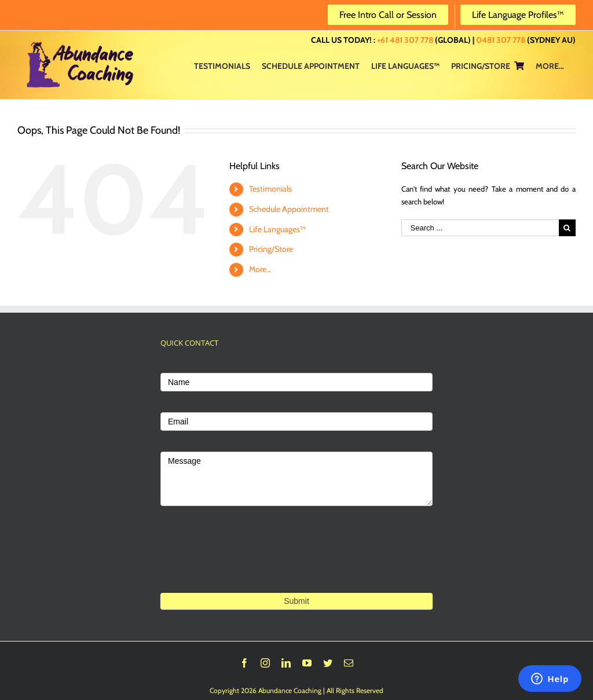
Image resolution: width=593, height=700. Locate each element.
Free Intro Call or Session (388, 15)
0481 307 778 (501, 40)
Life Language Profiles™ (518, 15)
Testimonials (270, 189)
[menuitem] (222, 65)
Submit (296, 601)
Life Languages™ (277, 229)
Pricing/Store (271, 249)
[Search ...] (480, 228)
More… (260, 269)
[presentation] (248, 540)
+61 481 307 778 (405, 40)
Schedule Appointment (289, 209)
